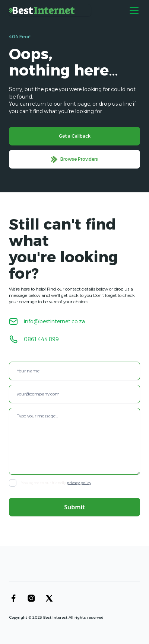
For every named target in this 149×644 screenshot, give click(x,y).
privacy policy (79, 483)
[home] (50, 10)
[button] (133, 10)
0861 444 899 (41, 339)
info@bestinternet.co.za (54, 321)
